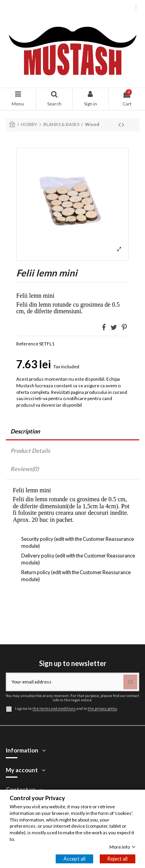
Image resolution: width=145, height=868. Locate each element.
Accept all (74, 859)
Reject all (118, 859)
